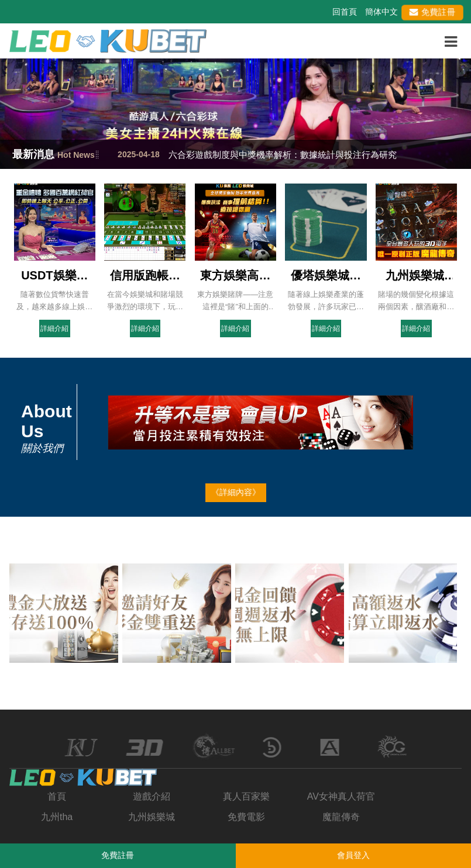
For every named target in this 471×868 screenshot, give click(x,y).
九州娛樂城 (152, 817)
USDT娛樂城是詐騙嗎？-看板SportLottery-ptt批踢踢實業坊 (55, 276)
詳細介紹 (54, 328)
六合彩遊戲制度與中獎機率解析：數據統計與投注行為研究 (283, 155)
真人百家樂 (246, 796)
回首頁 (345, 12)
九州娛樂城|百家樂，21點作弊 (416, 276)
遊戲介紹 (152, 796)
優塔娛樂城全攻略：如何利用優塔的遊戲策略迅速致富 (326, 276)
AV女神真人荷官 (341, 796)
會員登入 (353, 855)
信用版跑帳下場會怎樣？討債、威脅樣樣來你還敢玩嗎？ (145, 276)
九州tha (57, 817)
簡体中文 (381, 12)
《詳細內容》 (236, 492)
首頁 (57, 796)
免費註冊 (432, 12)
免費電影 (246, 817)
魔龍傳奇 (341, 817)
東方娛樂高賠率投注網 (235, 276)
